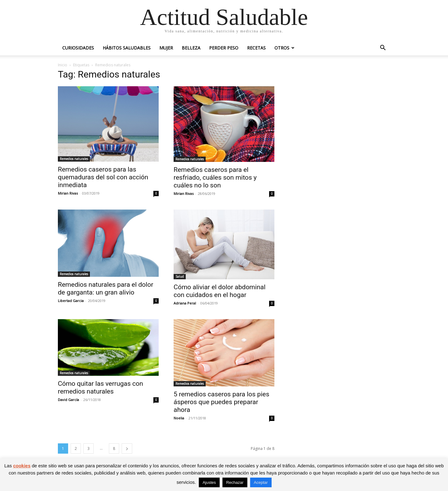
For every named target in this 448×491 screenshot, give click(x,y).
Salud (180, 276)
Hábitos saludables (127, 48)
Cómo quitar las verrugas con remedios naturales (100, 387)
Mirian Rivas (68, 193)
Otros (282, 48)
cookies (22, 466)
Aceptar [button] (261, 482)
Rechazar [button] (235, 482)
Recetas (256, 48)
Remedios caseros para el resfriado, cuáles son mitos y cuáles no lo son (215, 177)
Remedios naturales (74, 159)
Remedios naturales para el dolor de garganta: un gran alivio (106, 288)
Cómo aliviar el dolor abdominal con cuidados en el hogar (219, 291)
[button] (383, 48)
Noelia (179, 418)
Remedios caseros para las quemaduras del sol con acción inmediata (103, 177)
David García (68, 400)
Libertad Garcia (71, 301)
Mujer (166, 48)
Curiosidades (78, 48)
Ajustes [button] (209, 482)
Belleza (191, 48)
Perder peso (224, 48)
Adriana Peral (185, 303)
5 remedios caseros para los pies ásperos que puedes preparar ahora (221, 402)
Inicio (63, 65)
